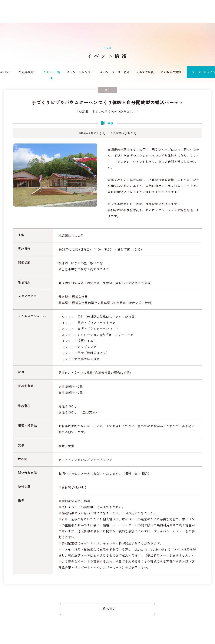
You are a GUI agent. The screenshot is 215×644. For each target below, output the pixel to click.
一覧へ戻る (107, 609)
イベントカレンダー (80, 72)
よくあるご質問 (171, 72)
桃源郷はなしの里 (71, 235)
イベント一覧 (52, 72)
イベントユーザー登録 (115, 72)
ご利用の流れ (27, 72)
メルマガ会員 (145, 72)
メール (85, 473)
